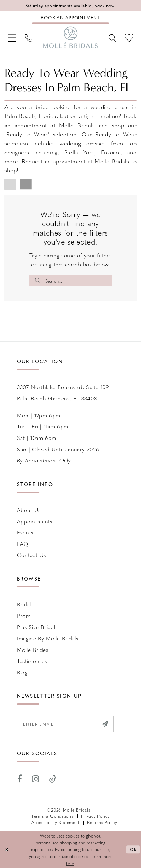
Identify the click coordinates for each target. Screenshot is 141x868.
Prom (24, 616)
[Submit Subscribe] (105, 724)
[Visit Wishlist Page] (129, 37)
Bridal (24, 604)
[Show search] (112, 37)
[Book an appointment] (70, 17)
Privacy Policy (95, 816)
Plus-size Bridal (36, 627)
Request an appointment (54, 161)
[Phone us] (29, 37)
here (70, 863)
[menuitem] (12, 37)
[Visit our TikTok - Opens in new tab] (53, 779)
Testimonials (32, 661)
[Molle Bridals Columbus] (70, 37)
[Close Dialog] (6, 850)
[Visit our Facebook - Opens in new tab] (20, 779)
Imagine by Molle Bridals (48, 638)
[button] (12, 37)
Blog (22, 672)
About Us (29, 510)
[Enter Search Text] (70, 281)
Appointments (35, 521)
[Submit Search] (38, 281)
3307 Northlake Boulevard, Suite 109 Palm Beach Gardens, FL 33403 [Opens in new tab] (63, 392)
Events (25, 532)
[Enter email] (65, 724)
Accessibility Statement (56, 823)
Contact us (31, 555)
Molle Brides (33, 650)
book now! (105, 5)
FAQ (23, 544)
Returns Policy (102, 823)
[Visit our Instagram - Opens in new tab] (36, 779)
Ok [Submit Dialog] (133, 850)
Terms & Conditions (53, 816)
